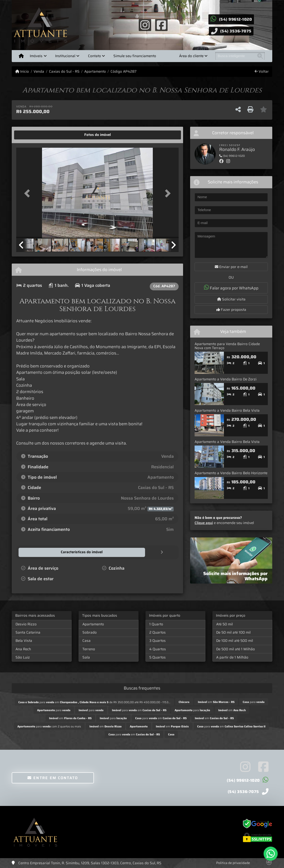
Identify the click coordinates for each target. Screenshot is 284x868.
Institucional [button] (65, 56)
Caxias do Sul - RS (64, 72)
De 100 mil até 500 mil (235, 640)
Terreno (89, 649)
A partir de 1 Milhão (232, 657)
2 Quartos (157, 632)
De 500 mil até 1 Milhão (236, 649)
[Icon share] (145, 25)
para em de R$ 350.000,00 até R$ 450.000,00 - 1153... (94, 702)
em (216, 702)
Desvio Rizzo (26, 624)
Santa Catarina (28, 632)
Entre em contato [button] (53, 778)
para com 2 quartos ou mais (49, 726)
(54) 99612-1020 (236, 19)
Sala (86, 657)
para (254, 702)
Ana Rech (23, 649)
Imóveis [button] (36, 56)
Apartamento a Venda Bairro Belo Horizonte (231, 473)
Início (22, 72)
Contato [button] (94, 56)
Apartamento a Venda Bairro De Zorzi (226, 379)
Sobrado (90, 632)
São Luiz (23, 657)
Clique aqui (204, 523)
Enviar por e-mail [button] (231, 267)
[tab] (31, 135)
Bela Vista (24, 640)
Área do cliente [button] (191, 56)
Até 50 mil (225, 624)
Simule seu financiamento (135, 56)
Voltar (262, 72)
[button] (28, 193)
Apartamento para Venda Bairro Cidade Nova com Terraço (227, 346)
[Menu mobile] (21, 56)
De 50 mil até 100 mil (233, 632)
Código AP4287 (124, 72)
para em (139, 710)
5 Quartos (157, 657)
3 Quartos (157, 640)
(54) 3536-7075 (236, 31)
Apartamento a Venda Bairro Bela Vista (227, 410)
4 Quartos (158, 649)
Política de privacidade (233, 863)
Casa (86, 640)
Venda (39, 72)
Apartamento (95, 72)
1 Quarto (156, 624)
